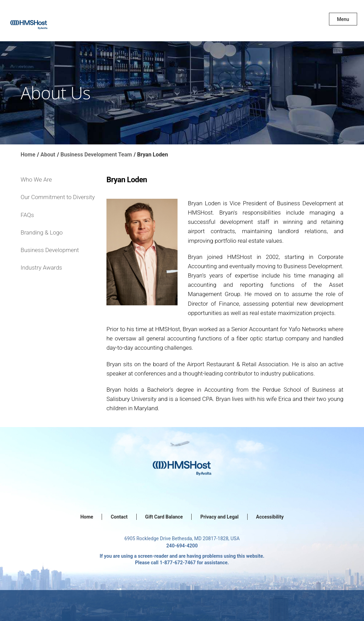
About (48, 155)
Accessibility (270, 517)
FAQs (27, 215)
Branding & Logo (42, 232)
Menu (343, 19)
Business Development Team (96, 155)
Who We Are (36, 179)
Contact (119, 517)
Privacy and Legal (219, 517)
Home (28, 155)
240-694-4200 (182, 546)
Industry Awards (41, 268)
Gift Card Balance (164, 517)
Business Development (50, 250)
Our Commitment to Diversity (58, 197)
